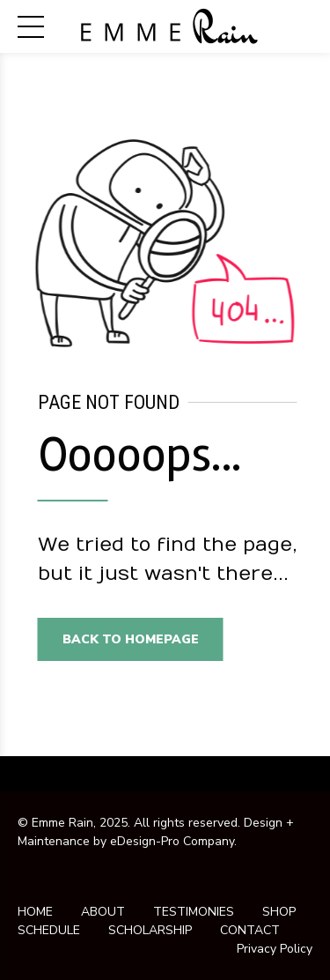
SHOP (279, 912)
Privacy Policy (275, 949)
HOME (35, 912)
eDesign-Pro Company (172, 841)
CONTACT (250, 930)
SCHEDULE (49, 930)
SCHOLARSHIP (150, 930)
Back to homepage (133, 639)
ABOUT (103, 912)
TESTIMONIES (194, 912)
